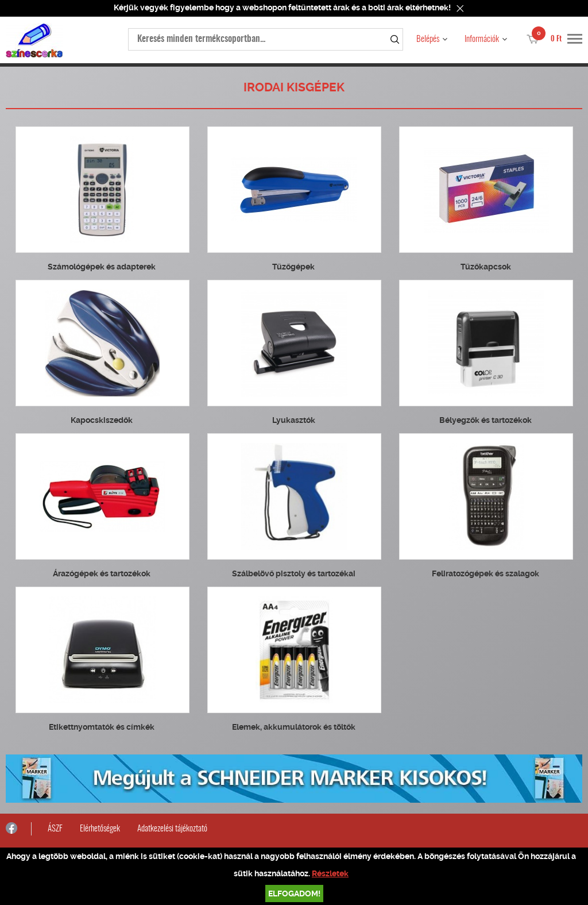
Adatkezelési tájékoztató (172, 829)
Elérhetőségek (100, 829)
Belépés (428, 39)
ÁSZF (55, 829)
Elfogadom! (294, 894)
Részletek (330, 873)
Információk (482, 39)
